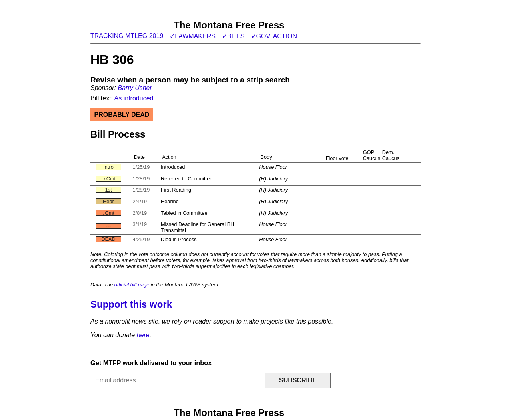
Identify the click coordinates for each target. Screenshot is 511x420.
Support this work (131, 304)
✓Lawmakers (193, 36)
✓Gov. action (274, 36)
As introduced (134, 98)
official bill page (132, 285)
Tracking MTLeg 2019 (127, 36)
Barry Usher (135, 88)
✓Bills (233, 36)
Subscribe (298, 380)
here (143, 335)
